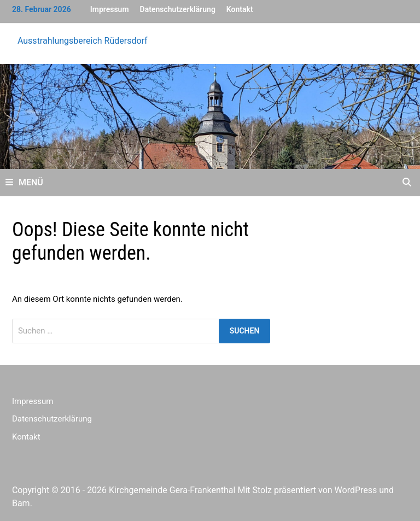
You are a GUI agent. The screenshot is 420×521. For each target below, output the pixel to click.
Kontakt (240, 9)
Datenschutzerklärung (178, 9)
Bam (21, 503)
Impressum (110, 9)
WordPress (356, 490)
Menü (24, 182)
